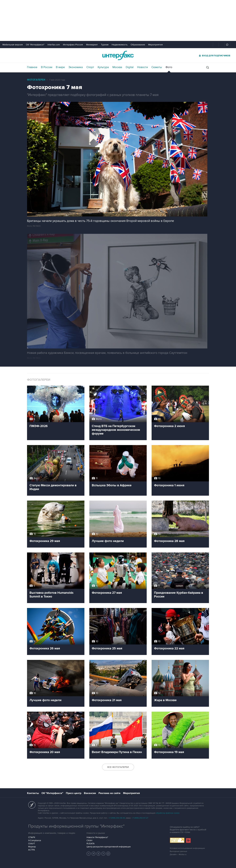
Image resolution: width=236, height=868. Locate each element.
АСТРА (32, 850)
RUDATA (91, 844)
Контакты (33, 793)
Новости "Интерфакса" (97, 837)
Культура (103, 67)
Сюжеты (157, 67)
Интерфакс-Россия (73, 45)
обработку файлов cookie (168, 813)
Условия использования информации (187, 848)
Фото (169, 67)
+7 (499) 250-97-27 (140, 818)
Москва (117, 67)
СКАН (89, 840)
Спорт (90, 67)
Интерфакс (118, 55)
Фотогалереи (36, 80)
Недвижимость (120, 45)
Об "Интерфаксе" (35, 45)
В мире (60, 67)
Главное (32, 67)
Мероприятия (155, 45)
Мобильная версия (13, 45)
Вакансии (90, 793)
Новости (143, 67)
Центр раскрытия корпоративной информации (109, 847)
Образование (138, 45)
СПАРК (32, 837)
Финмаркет (92, 45)
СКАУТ (32, 844)
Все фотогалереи (118, 767)
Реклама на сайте (109, 793)
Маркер (32, 847)
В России (47, 67)
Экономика (76, 67)
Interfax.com (54, 45)
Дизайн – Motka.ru (178, 854)
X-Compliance (35, 840)
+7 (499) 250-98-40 (117, 818)
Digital (130, 67)
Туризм (105, 45)
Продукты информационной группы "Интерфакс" (76, 826)
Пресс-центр (74, 793)
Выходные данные (178, 851)
